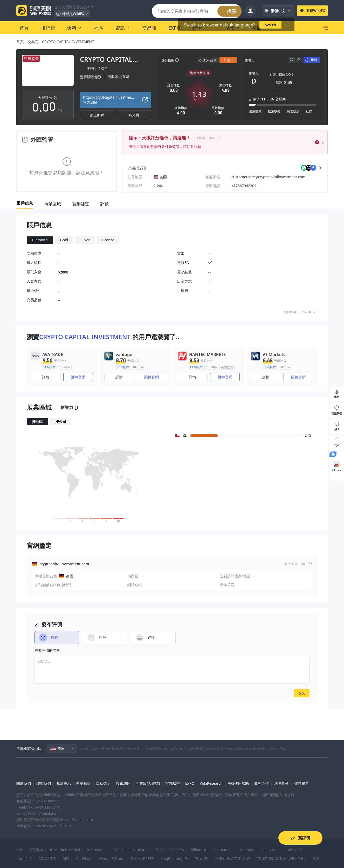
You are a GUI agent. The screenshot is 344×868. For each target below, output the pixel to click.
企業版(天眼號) (148, 783)
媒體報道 (301, 783)
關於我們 (24, 783)
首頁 (20, 42)
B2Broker (95, 850)
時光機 (134, 115)
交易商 (33, 42)
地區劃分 (281, 783)
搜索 (232, 11)
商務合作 (262, 783)
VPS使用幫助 (239, 783)
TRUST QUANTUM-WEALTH (280, 859)
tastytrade (271, 850)
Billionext (199, 850)
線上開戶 (97, 115)
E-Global (117, 850)
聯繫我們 (44, 783)
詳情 (46, 377)
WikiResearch (211, 783)
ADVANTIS (47, 859)
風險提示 (64, 783)
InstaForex (139, 850)
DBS (66, 859)
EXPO (190, 783)
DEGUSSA (295, 850)
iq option (248, 850)
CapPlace (84, 859)
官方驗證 (173, 783)
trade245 (24, 859)
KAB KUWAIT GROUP (233, 859)
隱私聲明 (103, 783)
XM (19, 850)
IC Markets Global (65, 850)
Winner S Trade (112, 859)
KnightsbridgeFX (174, 859)
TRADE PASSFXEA (170, 850)
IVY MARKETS (142, 859)
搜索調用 (123, 783)
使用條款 (83, 783)
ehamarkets (223, 850)
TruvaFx (202, 859)
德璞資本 (36, 850)
